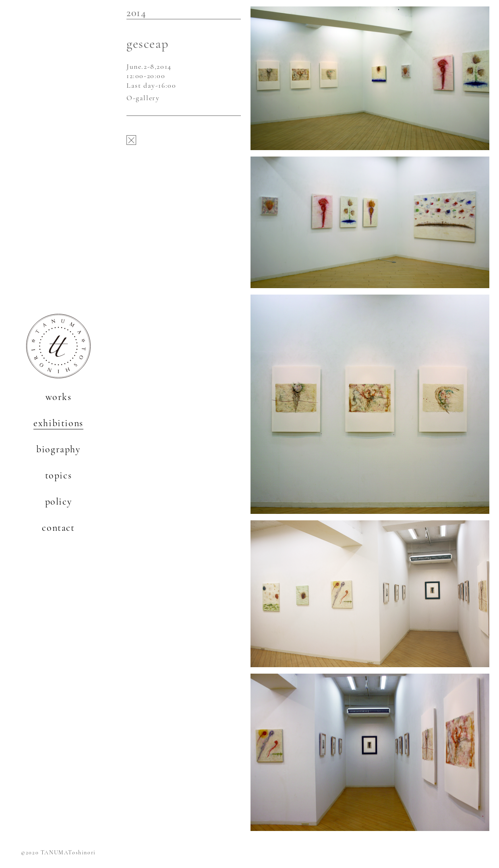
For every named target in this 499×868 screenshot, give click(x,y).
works (59, 397)
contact (58, 528)
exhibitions (58, 423)
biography (58, 449)
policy (59, 502)
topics (59, 475)
